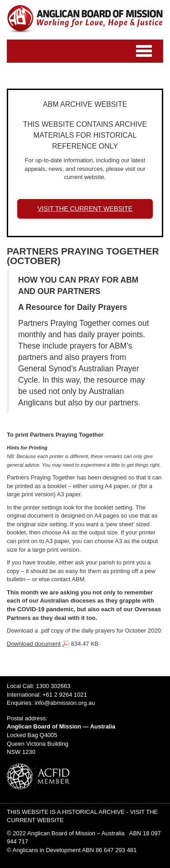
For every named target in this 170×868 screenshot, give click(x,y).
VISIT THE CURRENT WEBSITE (85, 209)
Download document (34, 644)
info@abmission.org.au (65, 703)
